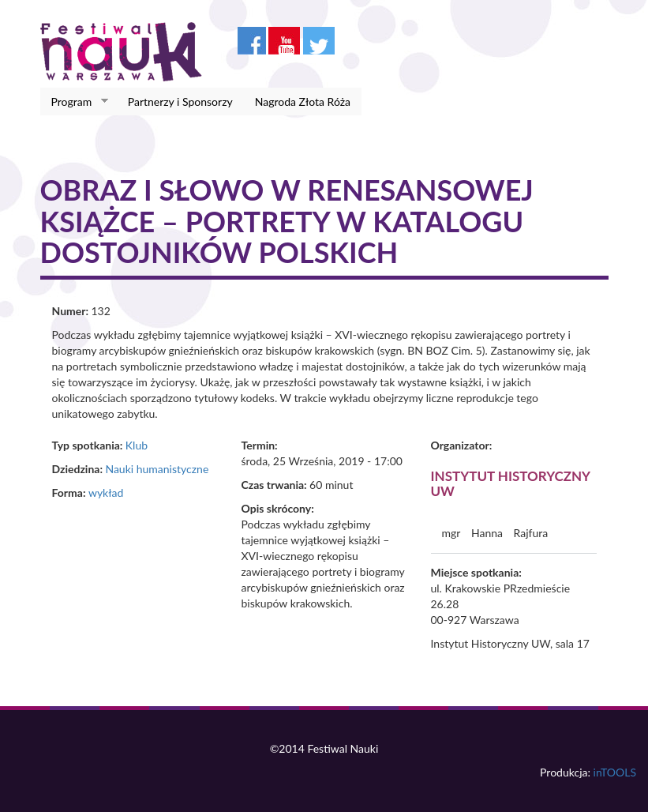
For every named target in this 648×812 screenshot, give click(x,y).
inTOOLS (615, 772)
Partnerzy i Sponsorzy (180, 101)
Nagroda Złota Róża (303, 101)
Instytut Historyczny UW (511, 483)
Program (75, 102)
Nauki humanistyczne (157, 469)
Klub (137, 445)
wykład (106, 492)
